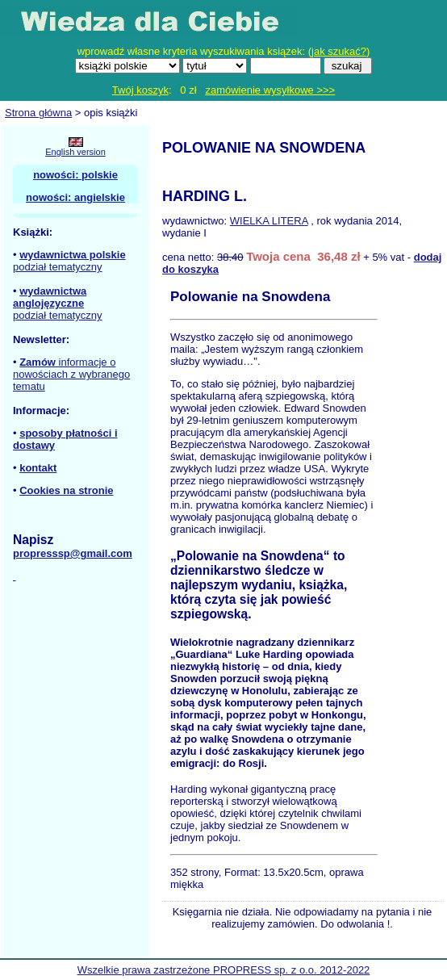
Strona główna (38, 113)
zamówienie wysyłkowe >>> (270, 90)
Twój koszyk (140, 90)
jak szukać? (339, 51)
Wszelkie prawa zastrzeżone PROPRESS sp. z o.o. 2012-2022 (224, 970)
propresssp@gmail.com (73, 553)
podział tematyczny (58, 267)
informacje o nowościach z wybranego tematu (71, 374)
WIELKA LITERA (269, 221)
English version (75, 152)
